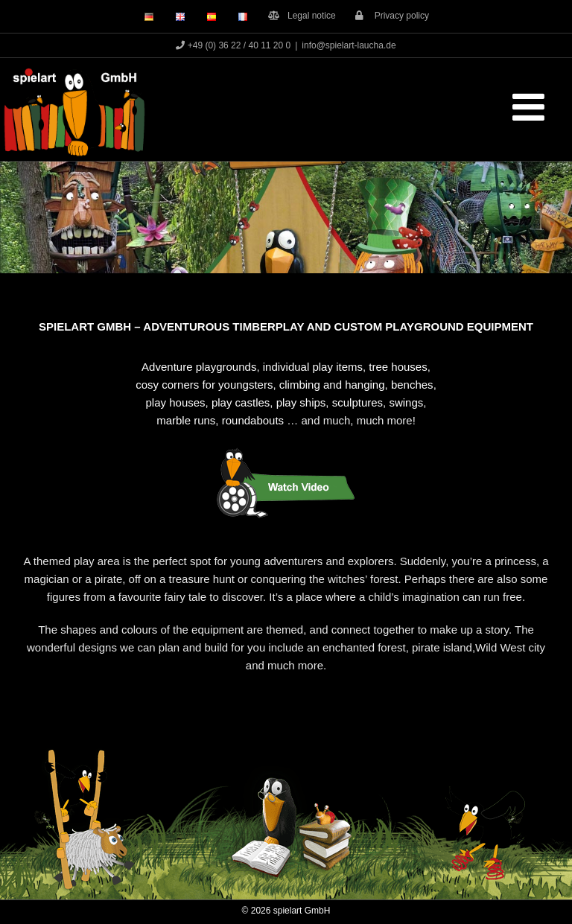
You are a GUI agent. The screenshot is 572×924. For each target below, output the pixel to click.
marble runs (186, 420)
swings (406, 402)
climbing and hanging (332, 385)
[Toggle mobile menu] (531, 106)
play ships (301, 402)
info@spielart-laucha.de (349, 45)
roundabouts (253, 420)
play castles (241, 402)
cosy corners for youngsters (204, 385)
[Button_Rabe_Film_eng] (286, 450)
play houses (176, 402)
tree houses (398, 367)
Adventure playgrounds (199, 367)
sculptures (357, 402)
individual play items (313, 367)
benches (412, 385)
